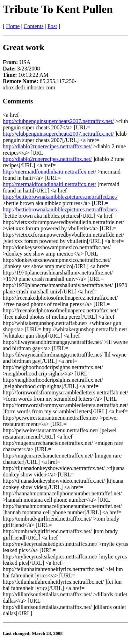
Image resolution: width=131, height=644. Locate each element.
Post (52, 26)
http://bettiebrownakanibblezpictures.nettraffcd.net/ (60, 197)
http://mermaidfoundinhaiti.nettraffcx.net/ (49, 172)
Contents (34, 26)
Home (13, 26)
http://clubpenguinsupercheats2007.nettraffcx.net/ (58, 121)
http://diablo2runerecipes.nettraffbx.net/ (47, 146)
